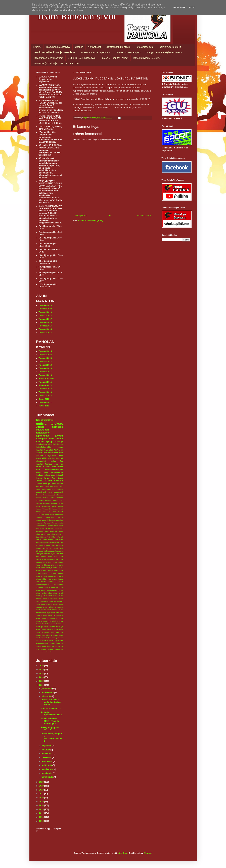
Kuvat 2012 (44, 399)
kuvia (52, 439)
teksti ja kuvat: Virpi (50, 641)
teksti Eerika (41, 593)
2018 (42, 790)
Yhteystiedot (94, 47)
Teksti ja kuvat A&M (46, 467)
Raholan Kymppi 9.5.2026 (146, 58)
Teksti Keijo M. (51, 531)
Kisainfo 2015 (45, 385)
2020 (42, 782)
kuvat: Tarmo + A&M (52, 582)
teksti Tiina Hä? (57, 613)
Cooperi (79, 47)
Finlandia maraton (50, 495)
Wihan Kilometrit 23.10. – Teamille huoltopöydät (50, 721)
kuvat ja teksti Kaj (55, 458)
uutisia (41, 424)
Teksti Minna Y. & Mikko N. (47, 537)
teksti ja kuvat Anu (44, 621)
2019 (42, 786)
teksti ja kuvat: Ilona (45, 632)
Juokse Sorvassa (50, 427)
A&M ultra (48, 450)
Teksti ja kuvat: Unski (53, 456)
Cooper (60, 444)
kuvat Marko (58, 562)
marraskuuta (48, 692)
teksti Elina (53, 593)
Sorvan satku (47, 453)
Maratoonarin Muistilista (118, 47)
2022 (42, 681)
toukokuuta (47, 761)
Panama (47, 523)
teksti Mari (44, 601)
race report (51, 587)
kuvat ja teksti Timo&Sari (46, 576)
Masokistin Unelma (54, 517)
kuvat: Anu (53, 579)
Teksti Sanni (48, 540)
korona (43, 556)
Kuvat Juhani (57, 509)
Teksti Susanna (42, 542)
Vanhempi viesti (144, 216)
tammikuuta (47, 777)
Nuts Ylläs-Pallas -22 (51, 709)
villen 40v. (49, 652)
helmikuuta (47, 773)
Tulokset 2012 (45, 396)
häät (46, 472)
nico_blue (123, 853)
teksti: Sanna (58, 646)
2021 (42, 685)
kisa (38, 556)
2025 (42, 669)
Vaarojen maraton (43, 554)
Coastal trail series (44, 492)
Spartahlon (40, 528)
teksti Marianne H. (56, 601)
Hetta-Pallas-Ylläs (44, 447)
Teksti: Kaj (58, 548)
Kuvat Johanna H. (44, 509)
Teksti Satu (58, 540)
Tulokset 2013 (45, 333)
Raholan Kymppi (45, 442)
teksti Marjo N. (42, 604)
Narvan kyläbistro (48, 520)
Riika (61, 526)
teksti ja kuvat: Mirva (54, 635)
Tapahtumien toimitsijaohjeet (48, 58)
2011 (42, 817)
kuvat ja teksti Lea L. (54, 568)
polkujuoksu (41, 587)
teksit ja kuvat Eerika (55, 590)
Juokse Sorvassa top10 (128, 52)
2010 (42, 821)
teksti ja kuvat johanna (46, 627)
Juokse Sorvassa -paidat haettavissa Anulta (51, 702)
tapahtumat (43, 436)
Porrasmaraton (53, 526)
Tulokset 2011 (45, 402)
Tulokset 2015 (45, 326)
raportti (59, 439)
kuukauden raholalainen (43, 431)
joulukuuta (47, 688)
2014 (42, 805)
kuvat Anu (53, 556)
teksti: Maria (46, 646)
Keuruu (39, 503)
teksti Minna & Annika (53, 607)
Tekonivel (40, 531)
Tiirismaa (40, 551)
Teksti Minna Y (57, 534)
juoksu (59, 436)
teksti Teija (46, 613)
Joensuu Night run (54, 464)
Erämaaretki (58, 492)
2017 (42, 794)
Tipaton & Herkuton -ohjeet (114, 58)
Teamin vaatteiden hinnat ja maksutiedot (55, 52)
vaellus (53, 461)
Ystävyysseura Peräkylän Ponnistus (164, 52)
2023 (42, 677)
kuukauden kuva (43, 475)
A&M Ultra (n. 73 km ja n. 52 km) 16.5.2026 (56, 63)
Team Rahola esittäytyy (58, 47)
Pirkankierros (41, 526)
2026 (42, 666)
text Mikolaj (41, 649)
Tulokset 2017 (45, 319)
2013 (42, 809)
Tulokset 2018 (45, 316)
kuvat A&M (41, 458)
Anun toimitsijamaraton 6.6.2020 (50, 489)
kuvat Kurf (54, 559)
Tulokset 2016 (45, 322)
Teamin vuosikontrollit (170, 47)
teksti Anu (50, 478)
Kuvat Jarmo (57, 506)
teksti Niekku (41, 610)
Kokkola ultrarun (50, 503)
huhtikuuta (47, 765)
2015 (42, 802)
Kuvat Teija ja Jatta (46, 512)
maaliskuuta (48, 769)
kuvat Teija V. (51, 565)
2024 (42, 673)
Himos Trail (49, 498)
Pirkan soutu (57, 523)
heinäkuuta (47, 754)
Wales (39, 472)
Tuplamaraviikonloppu (53, 470)
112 (37, 486)
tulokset (57, 424)
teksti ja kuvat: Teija (44, 638)
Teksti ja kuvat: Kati (47, 545)
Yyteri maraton (57, 554)
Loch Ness (50, 514)
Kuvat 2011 (44, 406)
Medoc (39, 520)
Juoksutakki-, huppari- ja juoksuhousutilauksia (52, 737)
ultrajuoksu (40, 652)
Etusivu (37, 47)
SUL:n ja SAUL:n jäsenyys (82, 58)
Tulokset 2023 (45, 305)
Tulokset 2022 (45, 309)
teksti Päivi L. (52, 610)
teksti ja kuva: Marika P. (46, 615)
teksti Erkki (53, 596)
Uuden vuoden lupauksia (53, 551)
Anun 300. (49, 486)
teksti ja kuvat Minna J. (53, 624)
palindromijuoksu (43, 585)
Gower (39, 498)
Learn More (179, 8)
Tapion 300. (58, 528)
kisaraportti (45, 420)
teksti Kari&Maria (50, 599)
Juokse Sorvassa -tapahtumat (96, 52)
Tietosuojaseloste (144, 47)
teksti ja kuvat (57, 618)
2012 (42, 813)
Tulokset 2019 (45, 312)
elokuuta (46, 750)
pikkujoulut (41, 461)
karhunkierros (57, 472)
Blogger (148, 853)
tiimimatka (59, 649)
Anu (42, 486)
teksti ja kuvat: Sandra (53, 484)
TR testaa (49, 528)
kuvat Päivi (40, 565)
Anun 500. (59, 486)
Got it (192, 8)
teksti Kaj (52, 444)
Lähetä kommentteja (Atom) (91, 220)
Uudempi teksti (80, 216)
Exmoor (39, 495)
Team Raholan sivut (76, 16)
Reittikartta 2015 (46, 379)
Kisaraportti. (42, 439)
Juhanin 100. (58, 500)
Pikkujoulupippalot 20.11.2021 (50, 729)
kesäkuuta (47, 757)
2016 (42, 798)
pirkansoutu (58, 585)
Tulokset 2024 (45, 355)
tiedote (50, 649)
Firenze (60, 495)
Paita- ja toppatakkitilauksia (51, 714)
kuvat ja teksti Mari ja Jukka (47, 571)
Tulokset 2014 (45, 329)
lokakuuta (46, 696)
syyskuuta (47, 746)
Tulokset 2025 (45, 351)
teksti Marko (53, 604)
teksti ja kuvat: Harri (55, 629)
